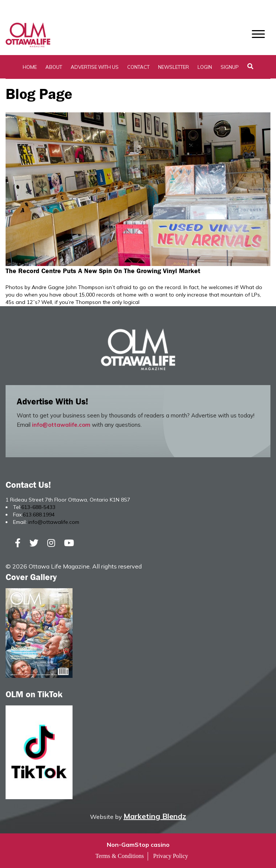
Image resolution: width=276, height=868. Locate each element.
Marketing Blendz (155, 816)
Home (30, 67)
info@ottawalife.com (61, 425)
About (54, 67)
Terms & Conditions (119, 856)
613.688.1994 (39, 515)
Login (205, 67)
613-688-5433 (38, 507)
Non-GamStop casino (138, 845)
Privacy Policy (171, 856)
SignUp (230, 67)
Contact (138, 67)
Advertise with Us (95, 67)
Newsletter (174, 67)
